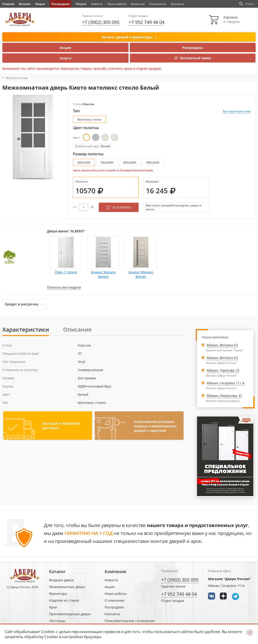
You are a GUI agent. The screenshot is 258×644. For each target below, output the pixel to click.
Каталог (25, 4)
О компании (158, 4)
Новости (97, 4)
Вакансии (138, 4)
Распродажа (61, 4)
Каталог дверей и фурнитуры (129, 37)
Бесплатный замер (193, 58)
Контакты (178, 4)
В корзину (119, 207)
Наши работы (117, 4)
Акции (40, 4)
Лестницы (57, 621)
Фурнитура (58, 594)
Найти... (247, 4)
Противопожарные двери (70, 614)
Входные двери (61, 580)
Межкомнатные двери (67, 587)
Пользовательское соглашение (130, 621)
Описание (77, 329)
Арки (53, 607)
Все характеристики (237, 111)
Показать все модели (64, 287)
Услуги (81, 4)
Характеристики (26, 329)
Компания (115, 571)
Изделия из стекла (64, 600)
